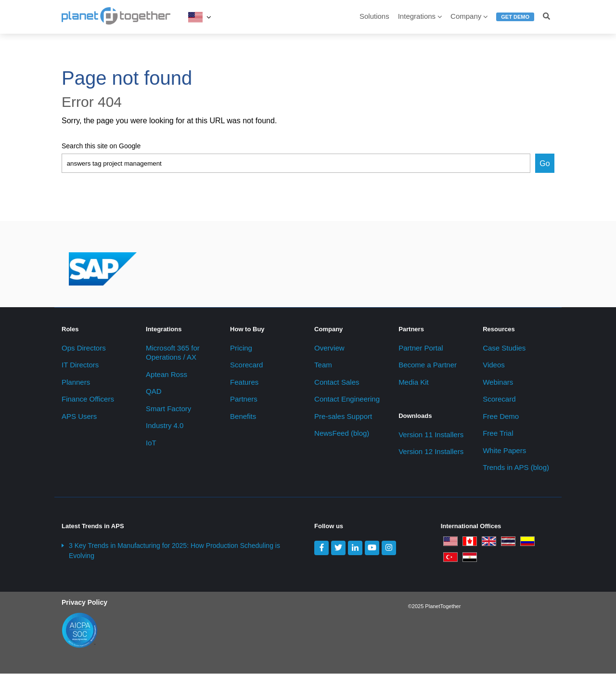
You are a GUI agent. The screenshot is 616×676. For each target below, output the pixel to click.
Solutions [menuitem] (374, 16)
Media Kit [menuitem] (414, 384)
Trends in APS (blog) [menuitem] (516, 470)
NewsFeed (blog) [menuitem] (342, 436)
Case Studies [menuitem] (504, 350)
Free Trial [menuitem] (498, 436)
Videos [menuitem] (494, 368)
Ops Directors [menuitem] (84, 350)
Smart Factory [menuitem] (168, 411)
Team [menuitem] (323, 368)
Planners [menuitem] (76, 384)
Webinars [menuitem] (498, 384)
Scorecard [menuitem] (246, 368)
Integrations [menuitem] (417, 16)
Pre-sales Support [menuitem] (343, 419)
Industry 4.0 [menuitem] (165, 428)
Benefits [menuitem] (243, 419)
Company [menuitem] (466, 16)
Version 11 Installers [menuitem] (431, 437)
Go (545, 163)
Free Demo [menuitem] (501, 419)
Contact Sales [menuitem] (337, 384)
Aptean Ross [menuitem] (167, 377)
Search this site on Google (101, 146)
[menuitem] (515, 21)
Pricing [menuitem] (241, 350)
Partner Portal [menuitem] (421, 350)
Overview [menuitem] (329, 350)
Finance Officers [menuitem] (88, 402)
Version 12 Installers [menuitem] (431, 454)
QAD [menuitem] (154, 394)
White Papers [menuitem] (504, 453)
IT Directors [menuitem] (80, 368)
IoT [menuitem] (151, 445)
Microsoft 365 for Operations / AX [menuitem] (173, 355)
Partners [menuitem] (244, 402)
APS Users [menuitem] (79, 419)
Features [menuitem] (244, 384)
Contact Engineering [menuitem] (347, 402)
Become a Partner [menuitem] (428, 368)
